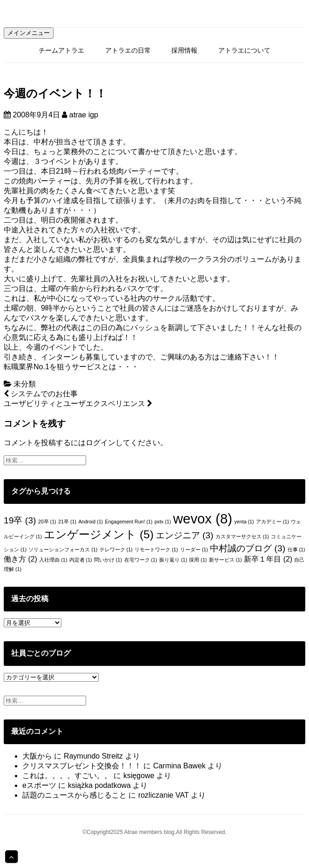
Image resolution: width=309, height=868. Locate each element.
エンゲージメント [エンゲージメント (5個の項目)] (99, 534)
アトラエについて (244, 50)
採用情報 (184, 50)
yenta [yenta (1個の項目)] (244, 522)
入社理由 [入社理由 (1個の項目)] (53, 560)
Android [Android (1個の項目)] (91, 522)
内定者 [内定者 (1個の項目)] (81, 560)
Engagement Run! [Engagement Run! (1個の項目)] (129, 522)
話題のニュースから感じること (74, 795)
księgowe (139, 776)
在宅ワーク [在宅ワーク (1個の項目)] (141, 560)
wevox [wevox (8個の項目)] (203, 519)
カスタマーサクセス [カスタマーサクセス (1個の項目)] (242, 536)
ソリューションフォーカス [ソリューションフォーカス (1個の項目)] (63, 549)
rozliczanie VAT (163, 795)
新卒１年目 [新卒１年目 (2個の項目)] (268, 559)
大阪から (37, 756)
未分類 (25, 384)
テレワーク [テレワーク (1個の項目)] (116, 549)
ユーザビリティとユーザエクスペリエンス (78, 403)
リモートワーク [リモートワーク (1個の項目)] (156, 549)
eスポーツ (39, 785)
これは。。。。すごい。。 (67, 776)
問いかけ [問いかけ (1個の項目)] (108, 560)
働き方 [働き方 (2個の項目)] (20, 559)
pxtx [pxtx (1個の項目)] (163, 522)
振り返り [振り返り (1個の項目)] (173, 560)
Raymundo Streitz (93, 756)
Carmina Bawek (179, 766)
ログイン (101, 443)
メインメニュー (29, 33)
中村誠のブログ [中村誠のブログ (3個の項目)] (248, 548)
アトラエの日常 (128, 50)
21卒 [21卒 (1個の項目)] (67, 522)
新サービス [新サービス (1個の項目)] (225, 560)
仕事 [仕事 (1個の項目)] (296, 549)
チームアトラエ (61, 50)
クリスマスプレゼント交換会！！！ (82, 766)
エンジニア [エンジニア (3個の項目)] (185, 535)
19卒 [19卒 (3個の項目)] (20, 520)
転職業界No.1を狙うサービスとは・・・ (71, 367)
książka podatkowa (99, 785)
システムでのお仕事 (41, 394)
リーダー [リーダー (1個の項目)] (194, 549)
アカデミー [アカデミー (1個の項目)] (272, 522)
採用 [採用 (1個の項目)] (198, 560)
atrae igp (84, 115)
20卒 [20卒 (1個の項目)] (47, 522)
